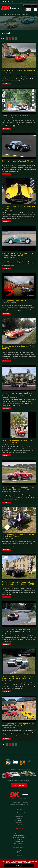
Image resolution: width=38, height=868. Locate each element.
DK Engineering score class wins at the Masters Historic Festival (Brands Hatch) (18, 677)
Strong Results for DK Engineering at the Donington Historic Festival (18, 254)
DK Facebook (19, 822)
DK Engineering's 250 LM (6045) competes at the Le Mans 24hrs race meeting (19, 630)
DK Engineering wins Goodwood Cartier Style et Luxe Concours (18, 536)
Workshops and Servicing (19, 812)
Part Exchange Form (19, 820)
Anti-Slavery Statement (19, 843)
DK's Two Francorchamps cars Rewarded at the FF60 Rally (18, 207)
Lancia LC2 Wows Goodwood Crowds (17, 116)
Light (28, 10)
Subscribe (9, 781)
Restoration (19, 818)
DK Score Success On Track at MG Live (17, 161)
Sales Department (19, 816)
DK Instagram (19, 824)
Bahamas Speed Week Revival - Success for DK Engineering (18, 441)
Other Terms (19, 839)
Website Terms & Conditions (19, 837)
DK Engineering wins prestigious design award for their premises (18, 725)
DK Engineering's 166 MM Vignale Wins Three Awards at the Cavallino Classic (17, 394)
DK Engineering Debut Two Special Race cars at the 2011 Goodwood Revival (18, 489)
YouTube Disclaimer (19, 841)
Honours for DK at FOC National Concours (19, 71)
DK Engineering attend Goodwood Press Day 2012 (18, 347)
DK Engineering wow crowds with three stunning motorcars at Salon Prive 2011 (18, 583)
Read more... (6, 84)
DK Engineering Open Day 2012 (14, 301)
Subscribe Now (19, 785)
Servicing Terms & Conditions (19, 835)
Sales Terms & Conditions (19, 831)
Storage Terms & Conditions (19, 833)
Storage (19, 814)
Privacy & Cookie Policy (25, 863)
